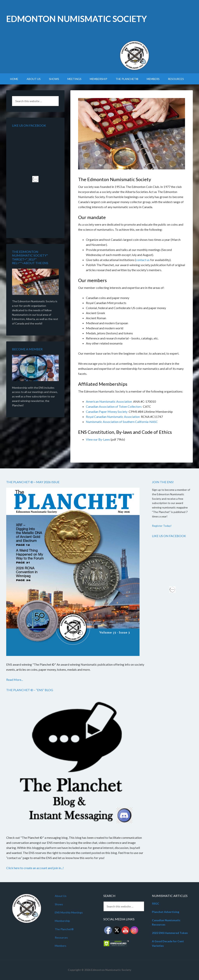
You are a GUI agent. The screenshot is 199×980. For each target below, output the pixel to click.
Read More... (15, 680)
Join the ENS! (163, 482)
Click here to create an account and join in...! (35, 868)
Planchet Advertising (166, 912)
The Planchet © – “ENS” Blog (30, 690)
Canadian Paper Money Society (107, 412)
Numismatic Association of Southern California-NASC (122, 422)
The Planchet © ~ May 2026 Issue (33, 482)
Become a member (27, 349)
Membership (62, 921)
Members (61, 946)
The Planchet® (64, 929)
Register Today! (162, 526)
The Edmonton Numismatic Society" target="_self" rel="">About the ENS (30, 257)
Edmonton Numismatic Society (77, 19)
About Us (61, 896)
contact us (143, 260)
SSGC (156, 903)
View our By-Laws (98, 439)
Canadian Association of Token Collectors (114, 406)
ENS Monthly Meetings (69, 912)
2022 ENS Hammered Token (170, 933)
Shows (59, 904)
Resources (61, 937)
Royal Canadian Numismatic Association (113, 417)
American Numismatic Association (109, 401)
